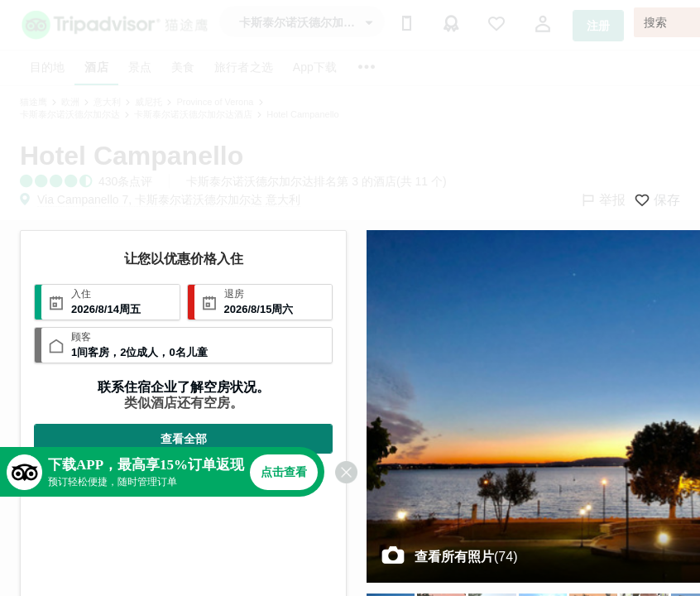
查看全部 (184, 439)
